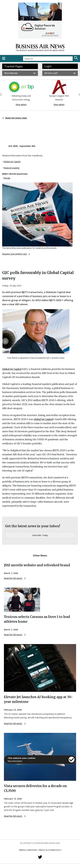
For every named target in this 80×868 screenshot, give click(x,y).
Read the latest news (15, 118)
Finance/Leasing (11, 168)
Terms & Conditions (28, 850)
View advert (21, 104)
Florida (7, 178)
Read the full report (15, 578)
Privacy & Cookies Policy (50, 850)
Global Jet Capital (12, 162)
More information (15, 761)
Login (48, 66)
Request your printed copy (16, 254)
